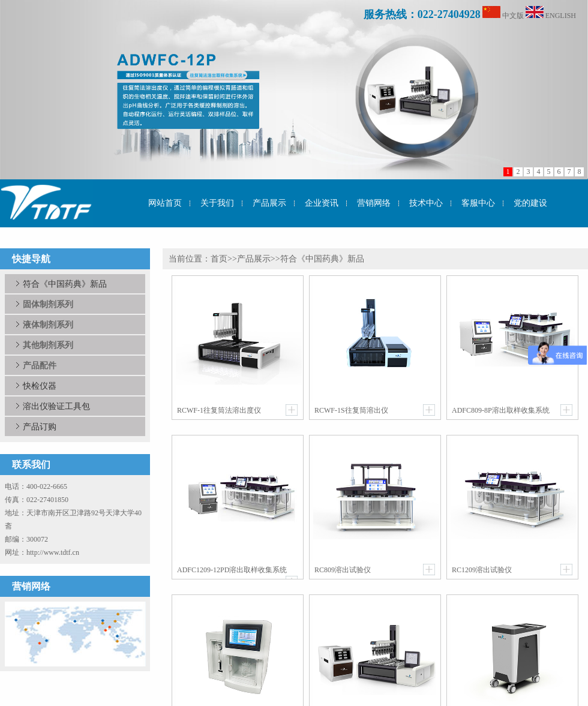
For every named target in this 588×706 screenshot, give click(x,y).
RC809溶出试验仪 (343, 570)
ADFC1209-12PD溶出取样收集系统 (232, 570)
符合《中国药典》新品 (65, 284)
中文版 (513, 16)
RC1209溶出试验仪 (482, 570)
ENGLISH (561, 16)
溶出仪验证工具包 (56, 406)
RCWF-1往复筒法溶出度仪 (219, 410)
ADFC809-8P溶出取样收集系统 (501, 410)
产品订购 (40, 426)
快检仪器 (40, 386)
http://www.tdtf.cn (53, 552)
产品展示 (254, 259)
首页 (219, 259)
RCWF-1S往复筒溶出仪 (351, 410)
